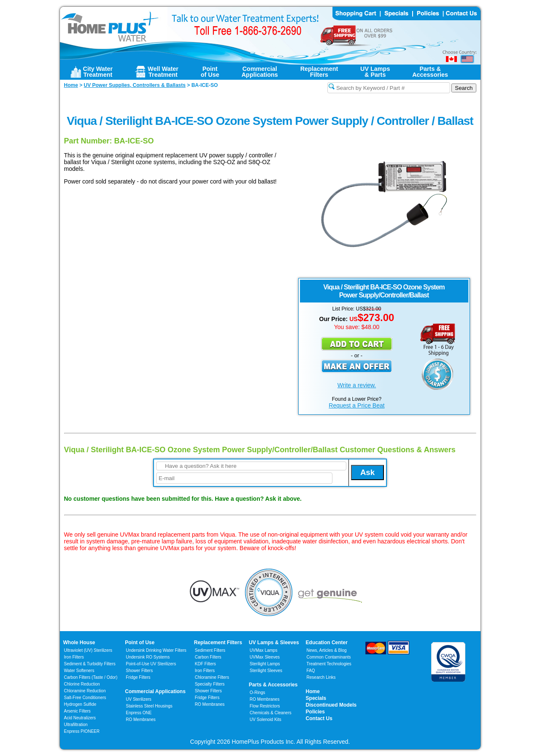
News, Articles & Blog (327, 650)
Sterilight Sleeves (266, 671)
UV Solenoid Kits (266, 720)
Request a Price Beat (356, 405)
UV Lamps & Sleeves (274, 643)
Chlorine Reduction (82, 684)
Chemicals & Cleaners (271, 713)
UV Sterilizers (139, 699)
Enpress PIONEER (82, 731)
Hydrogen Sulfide (80, 704)
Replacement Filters (218, 643)
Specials (316, 698)
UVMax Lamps (264, 650)
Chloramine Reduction (85, 691)
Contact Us (319, 718)
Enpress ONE (139, 713)
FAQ (311, 671)
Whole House (79, 643)
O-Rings (258, 693)
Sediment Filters (210, 650)
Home (313, 691)
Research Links (321, 677)
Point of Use (140, 643)
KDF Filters (205, 664)
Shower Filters (139, 671)
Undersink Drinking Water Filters (156, 650)
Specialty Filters (210, 684)
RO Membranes (141, 720)
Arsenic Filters (77, 711)
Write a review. (357, 385)
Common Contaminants (329, 657)
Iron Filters (74, 657)
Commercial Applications (155, 691)
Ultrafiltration (76, 725)
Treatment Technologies (329, 664)
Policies (315, 712)
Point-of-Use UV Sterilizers (151, 664)
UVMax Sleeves (265, 657)
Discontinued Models (331, 705)
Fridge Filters (138, 677)
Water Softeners (79, 671)
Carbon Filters (91, 677)
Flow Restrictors (265, 706)
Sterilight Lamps (265, 664)
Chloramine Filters (212, 677)
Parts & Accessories (273, 685)
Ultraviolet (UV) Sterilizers (88, 650)
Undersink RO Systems (148, 657)
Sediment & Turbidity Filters (90, 664)
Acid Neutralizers (80, 718)
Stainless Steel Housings (149, 706)
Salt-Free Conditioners (85, 698)
